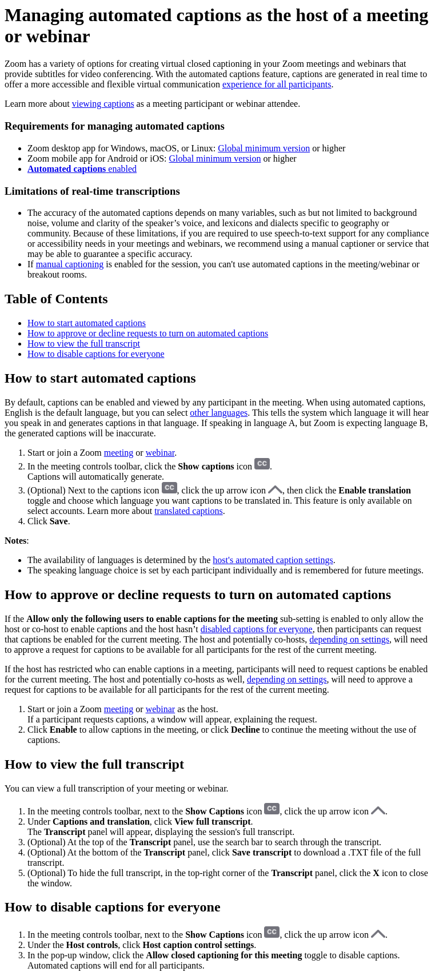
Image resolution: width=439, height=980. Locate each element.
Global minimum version (264, 148)
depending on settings (349, 639)
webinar (160, 453)
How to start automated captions (87, 323)
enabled (82, 169)
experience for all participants (277, 84)
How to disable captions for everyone (96, 354)
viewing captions (103, 104)
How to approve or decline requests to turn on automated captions (148, 333)
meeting (119, 453)
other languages (219, 413)
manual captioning (70, 264)
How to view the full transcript (84, 344)
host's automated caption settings (273, 560)
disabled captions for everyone (257, 629)
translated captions (189, 511)
